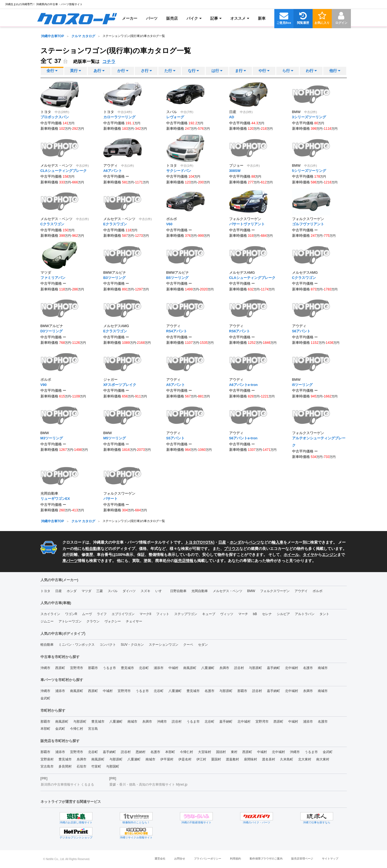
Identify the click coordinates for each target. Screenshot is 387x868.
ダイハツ (129, 591)
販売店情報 (184, 561)
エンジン (330, 555)
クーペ (188, 645)
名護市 (308, 668)
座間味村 (251, 759)
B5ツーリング (177, 277)
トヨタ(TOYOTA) (200, 542)
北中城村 (292, 668)
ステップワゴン (186, 614)
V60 (169, 224)
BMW (251, 591)
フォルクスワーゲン (275, 591)
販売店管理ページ (302, 859)
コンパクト (108, 645)
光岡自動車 (200, 591)
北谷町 (144, 668)
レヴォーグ (175, 117)
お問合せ (180, 859)
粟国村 (216, 759)
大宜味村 (205, 752)
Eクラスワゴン (115, 224)
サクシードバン (179, 170)
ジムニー (47, 621)
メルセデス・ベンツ (228, 591)
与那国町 (113, 766)
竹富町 (96, 766)
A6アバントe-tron (244, 384)
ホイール (291, 555)
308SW (235, 170)
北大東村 (305, 759)
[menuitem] (77, 18)
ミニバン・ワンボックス (77, 645)
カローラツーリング (119, 117)
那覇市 (93, 668)
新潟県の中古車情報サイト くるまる (67, 785)
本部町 (45, 729)
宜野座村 (47, 759)
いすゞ (160, 591)
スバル (113, 591)
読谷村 (239, 668)
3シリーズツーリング (309, 117)
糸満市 (224, 668)
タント (324, 614)
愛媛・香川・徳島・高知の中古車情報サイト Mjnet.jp (148, 785)
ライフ (102, 614)
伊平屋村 (167, 759)
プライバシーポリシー (208, 859)
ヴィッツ (227, 614)
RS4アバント (177, 331)
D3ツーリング (52, 331)
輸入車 (278, 542)
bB (255, 614)
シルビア (283, 614)
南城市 (323, 668)
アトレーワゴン (70, 621)
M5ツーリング (115, 438)
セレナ (267, 614)
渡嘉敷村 (232, 759)
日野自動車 (178, 591)
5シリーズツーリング (309, 170)
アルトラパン (305, 614)
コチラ (109, 61)
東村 (234, 752)
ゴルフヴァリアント (308, 224)
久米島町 (287, 759)
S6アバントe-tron (243, 438)
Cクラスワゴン (52, 224)
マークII (145, 614)
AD (232, 117)
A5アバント (176, 384)
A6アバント (113, 170)
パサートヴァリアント (247, 224)
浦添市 (159, 668)
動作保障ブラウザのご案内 (266, 859)
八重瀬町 (208, 668)
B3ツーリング (114, 277)
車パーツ (70, 561)
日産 (222, 542)
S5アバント (176, 438)
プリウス (232, 549)
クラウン (93, 621)
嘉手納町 (273, 668)
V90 (44, 384)
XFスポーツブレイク (120, 384)
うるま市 (109, 668)
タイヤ (309, 555)
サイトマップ (330, 859)
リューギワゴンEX (55, 499)
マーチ (243, 614)
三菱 (100, 591)
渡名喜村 (269, 759)
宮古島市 (47, 766)
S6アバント (301, 331)
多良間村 (65, 766)
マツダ (86, 591)
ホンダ (235, 542)
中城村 (173, 668)
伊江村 (201, 759)
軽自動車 (93, 549)
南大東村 (323, 759)
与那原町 (255, 668)
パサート (110, 499)
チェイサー (134, 621)
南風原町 (190, 668)
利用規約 (235, 859)
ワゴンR (71, 614)
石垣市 (82, 766)
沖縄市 (45, 668)
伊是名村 (185, 759)
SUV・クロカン (133, 645)
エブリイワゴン (123, 614)
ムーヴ (87, 614)
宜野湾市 (77, 668)
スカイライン (50, 614)
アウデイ (301, 591)
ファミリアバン (53, 277)
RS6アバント (240, 331)
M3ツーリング (52, 438)
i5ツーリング (302, 384)
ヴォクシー (113, 621)
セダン (203, 645)
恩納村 (141, 752)
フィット (163, 614)
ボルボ (318, 591)
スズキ (146, 591)
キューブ (209, 614)
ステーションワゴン (164, 645)
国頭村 (221, 752)
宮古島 (93, 729)
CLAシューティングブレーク (64, 170)
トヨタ (45, 591)
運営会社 (160, 859)
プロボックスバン (55, 117)
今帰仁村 (77, 729)
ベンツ (255, 542)
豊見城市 (127, 668)
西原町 (60, 668)
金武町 (45, 698)
